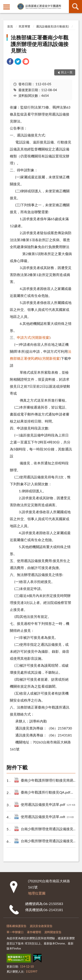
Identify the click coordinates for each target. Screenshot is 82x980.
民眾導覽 (24, 26)
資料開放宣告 (53, 932)
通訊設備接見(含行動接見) (52, 26)
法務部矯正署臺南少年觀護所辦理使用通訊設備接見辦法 (40, 44)
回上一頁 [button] (67, 72)
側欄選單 (7, 7)
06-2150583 (53, 904)
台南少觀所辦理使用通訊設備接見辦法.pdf (50, 829)
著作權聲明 (34, 932)
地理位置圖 (37, 893)
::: (3, 3)
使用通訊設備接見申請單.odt (47, 817)
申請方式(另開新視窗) (34, 337)
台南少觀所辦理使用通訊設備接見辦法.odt (50, 841)
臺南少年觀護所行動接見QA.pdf (50, 793)
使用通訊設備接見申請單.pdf (48, 805)
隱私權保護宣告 (17, 926)
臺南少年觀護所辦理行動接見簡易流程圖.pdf (50, 781)
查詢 (75, 7)
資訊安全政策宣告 (41, 926)
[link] (10, 62)
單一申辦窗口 (15, 932)
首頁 (10, 26)
